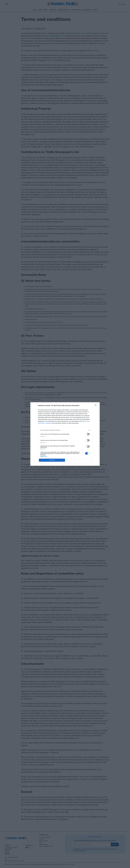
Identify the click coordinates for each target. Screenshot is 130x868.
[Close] (96, 406)
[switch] (87, 434)
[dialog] (65, 434)
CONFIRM (52, 460)
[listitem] (65, 430)
